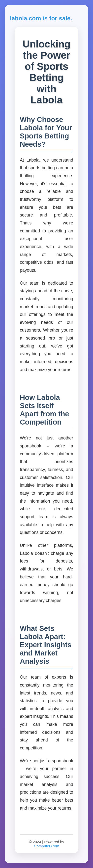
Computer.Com (46, 846)
